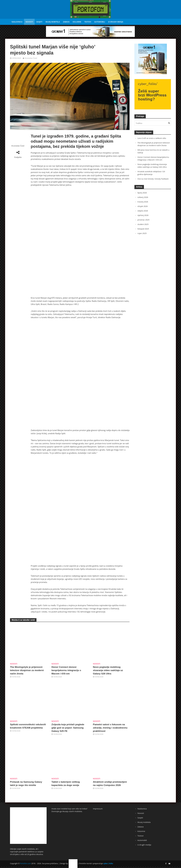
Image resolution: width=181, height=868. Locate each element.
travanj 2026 (143, 202)
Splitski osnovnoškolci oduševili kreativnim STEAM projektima (28, 726)
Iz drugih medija (116, 22)
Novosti (29, 22)
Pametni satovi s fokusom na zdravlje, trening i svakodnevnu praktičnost (110, 728)
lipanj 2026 (142, 193)
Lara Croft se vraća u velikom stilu (152, 138)
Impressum (98, 809)
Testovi (88, 22)
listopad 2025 (143, 229)
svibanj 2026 (143, 197)
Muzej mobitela (53, 22)
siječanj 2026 (143, 215)
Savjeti (39, 22)
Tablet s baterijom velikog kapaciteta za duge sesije (66, 784)
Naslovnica (17, 22)
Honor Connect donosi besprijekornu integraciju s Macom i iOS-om (66, 670)
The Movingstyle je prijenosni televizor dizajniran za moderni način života (27, 670)
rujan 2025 (142, 233)
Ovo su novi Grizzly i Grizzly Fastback (153, 179)
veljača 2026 (143, 211)
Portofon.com (25, 863)
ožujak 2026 (143, 206)
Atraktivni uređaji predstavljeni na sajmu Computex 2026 (110, 784)
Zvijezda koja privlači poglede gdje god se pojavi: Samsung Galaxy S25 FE (68, 728)
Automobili (100, 22)
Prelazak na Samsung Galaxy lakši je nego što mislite (26, 784)
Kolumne (77, 22)
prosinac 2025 (143, 220)
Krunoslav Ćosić (31, 58)
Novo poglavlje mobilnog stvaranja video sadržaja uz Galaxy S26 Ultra (108, 670)
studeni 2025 (143, 224)
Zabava (66, 22)
